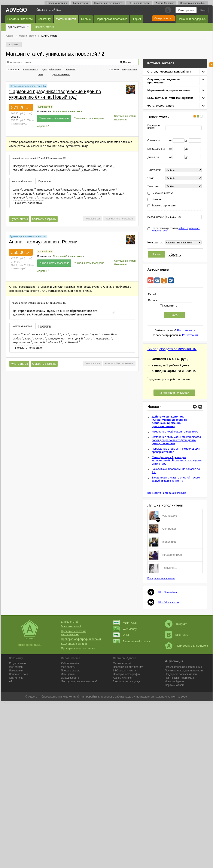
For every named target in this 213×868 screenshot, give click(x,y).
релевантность (30, 70)
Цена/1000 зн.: (156, 149)
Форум (137, 19)
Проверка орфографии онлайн (81, 639)
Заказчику (44, 19)
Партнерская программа (179, 678)
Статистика (16, 678)
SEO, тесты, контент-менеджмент (171, 98)
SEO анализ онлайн (74, 644)
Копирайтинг (45, 107)
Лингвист (123, 678)
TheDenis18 (170, 568)
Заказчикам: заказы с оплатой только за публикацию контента (176, 479)
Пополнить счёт (19, 674)
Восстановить (186, 330)
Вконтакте (177, 635)
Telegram (176, 624)
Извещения (120, 120)
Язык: (151, 178)
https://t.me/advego (168, 592)
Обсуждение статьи (125, 116)
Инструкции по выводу (174, 393)
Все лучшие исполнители (161, 578)
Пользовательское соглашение (183, 667)
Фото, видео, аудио (161, 106)
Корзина (14, 44)
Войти (174, 315)
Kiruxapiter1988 (172, 555)
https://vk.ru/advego (168, 602)
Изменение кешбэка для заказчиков (175, 432)
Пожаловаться (92, 219)
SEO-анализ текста (139, 3)
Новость (157, 199)
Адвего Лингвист (165, 3)
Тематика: (153, 186)
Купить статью (16, 27)
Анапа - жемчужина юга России (43, 242)
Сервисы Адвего (175, 685)
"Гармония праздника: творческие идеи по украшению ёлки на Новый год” (55, 94)
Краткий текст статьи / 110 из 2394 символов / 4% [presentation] (39, 303)
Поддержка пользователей (181, 674)
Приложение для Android (186, 646)
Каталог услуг (81, 3)
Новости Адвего (174, 681)
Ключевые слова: (154, 127)
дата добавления (51, 70)
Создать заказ (163, 18)
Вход (203, 10)
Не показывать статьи (176, 230)
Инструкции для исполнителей (79, 681)
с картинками (130, 70)
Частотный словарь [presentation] (22, 181)
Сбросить (175, 255)
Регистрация (186, 10)
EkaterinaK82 (60, 111)
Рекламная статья (163, 193)
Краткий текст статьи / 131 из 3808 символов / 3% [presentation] (39, 158)
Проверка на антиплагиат (108, 3)
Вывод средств (70, 678)
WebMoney (125, 629)
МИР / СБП (125, 623)
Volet (121, 635)
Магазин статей (66, 19)
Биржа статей (70, 622)
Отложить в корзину (44, 219)
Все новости (154, 493)
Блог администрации (175, 493)
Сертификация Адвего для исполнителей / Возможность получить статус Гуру (177, 460)
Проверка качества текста (78, 648)
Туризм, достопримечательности (28, 236)
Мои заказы (16, 667)
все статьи (76, 111)
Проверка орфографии (193, 3)
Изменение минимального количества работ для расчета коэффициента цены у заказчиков (176, 440)
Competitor (169, 529)
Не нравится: (155, 243)
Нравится (110, 219)
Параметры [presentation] (45, 181)
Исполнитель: (156, 217)
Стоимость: (154, 141)
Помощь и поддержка (192, 19)
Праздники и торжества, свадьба (28, 86)
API (11, 681)
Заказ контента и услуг (127, 681)
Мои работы (68, 667)
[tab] (39, 158)
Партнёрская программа (111, 19)
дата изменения (61, 74)
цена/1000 (70, 70)
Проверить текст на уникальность (74, 633)
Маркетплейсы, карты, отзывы (169, 90)
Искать (156, 254)
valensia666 (170, 516)
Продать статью (44, 27)
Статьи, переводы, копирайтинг (170, 72)
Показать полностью (28, 203)
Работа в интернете (20, 19)
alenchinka (169, 542)
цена (41, 74)
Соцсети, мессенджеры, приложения (164, 81)
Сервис (86, 19)
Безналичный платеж (132, 641)
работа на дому (125, 697)
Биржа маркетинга (57, 3)
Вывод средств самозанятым (172, 349)
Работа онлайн (70, 663)
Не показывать (125, 219)
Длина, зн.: (154, 157)
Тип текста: (154, 170)
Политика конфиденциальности (184, 671)
